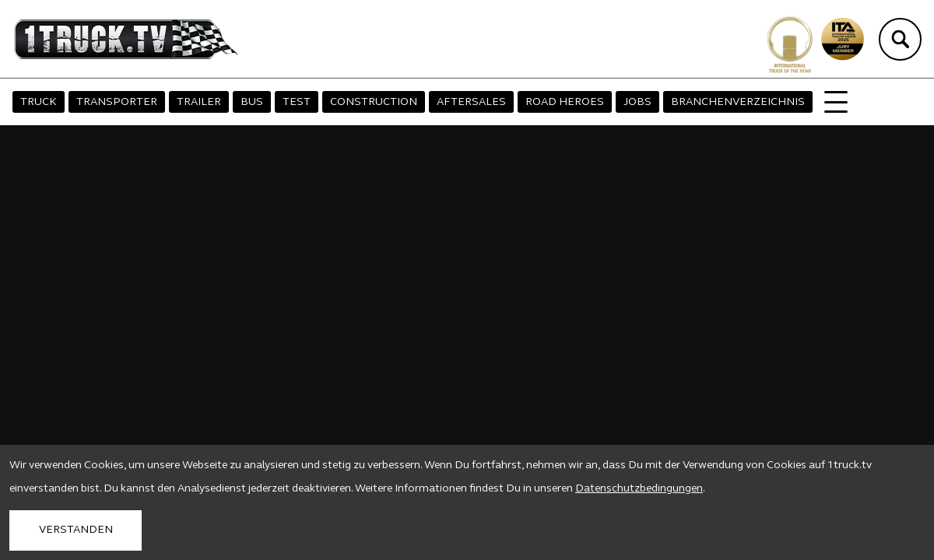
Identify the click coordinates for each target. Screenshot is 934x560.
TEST (297, 102)
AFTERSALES (471, 102)
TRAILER (199, 102)
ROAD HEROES (565, 102)
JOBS (637, 102)
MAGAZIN (849, 102)
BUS (252, 102)
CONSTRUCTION (374, 102)
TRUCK (39, 102)
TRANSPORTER (117, 102)
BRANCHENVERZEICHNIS (738, 102)
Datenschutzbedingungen (639, 489)
